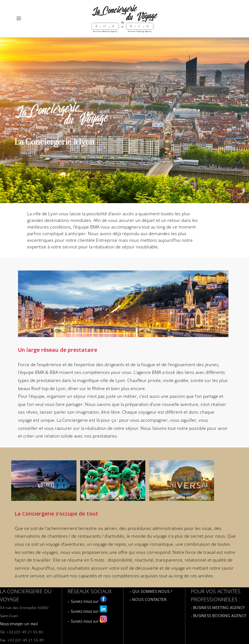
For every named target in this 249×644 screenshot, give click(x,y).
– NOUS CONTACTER (148, 599)
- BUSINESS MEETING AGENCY (218, 608)
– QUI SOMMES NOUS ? (151, 591)
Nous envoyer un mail (19, 624)
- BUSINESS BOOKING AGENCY (218, 616)
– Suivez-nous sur (87, 601)
